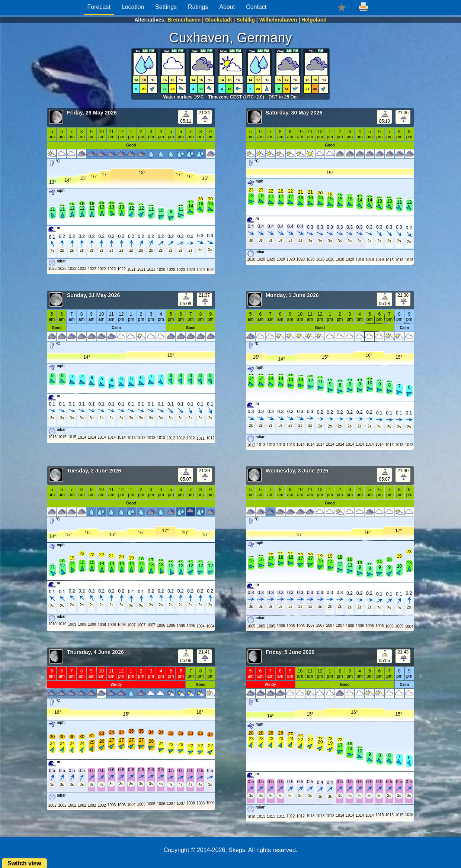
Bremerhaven (184, 20)
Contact (256, 7)
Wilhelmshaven (278, 20)
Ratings (198, 7)
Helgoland (314, 20)
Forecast (99, 7)
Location (133, 7)
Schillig (246, 20)
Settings (166, 7)
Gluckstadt (218, 20)
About (227, 7)
